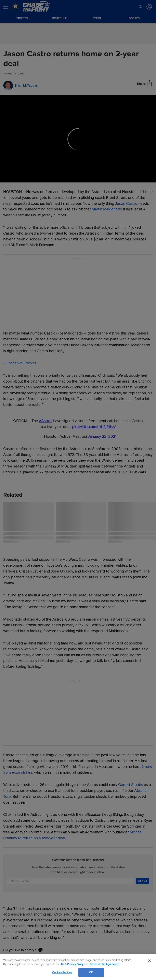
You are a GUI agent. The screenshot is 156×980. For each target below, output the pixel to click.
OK (91, 972)
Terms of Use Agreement (105, 964)
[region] (78, 967)
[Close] (149, 961)
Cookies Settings (62, 972)
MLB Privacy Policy (72, 964)
